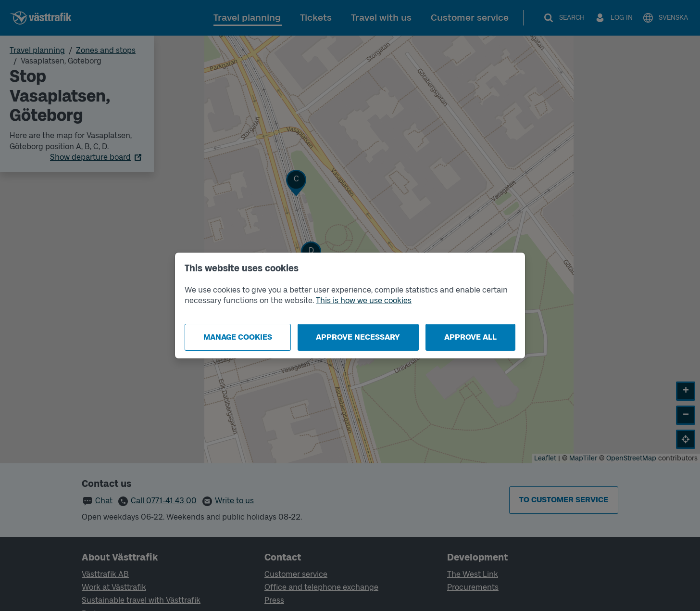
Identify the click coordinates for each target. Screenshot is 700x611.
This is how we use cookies (364, 300)
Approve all (470, 337)
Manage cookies (238, 337)
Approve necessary (358, 337)
